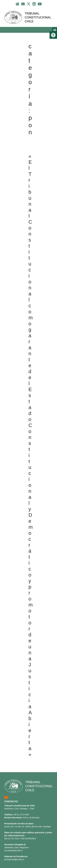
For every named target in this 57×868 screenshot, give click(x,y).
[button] (53, 35)
